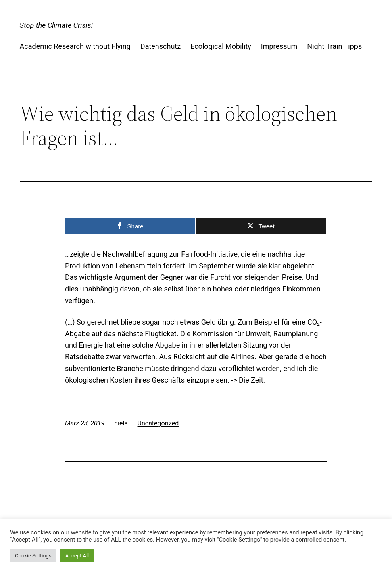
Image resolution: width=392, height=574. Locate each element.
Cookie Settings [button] (33, 556)
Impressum (279, 46)
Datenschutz (161, 46)
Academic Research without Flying (75, 46)
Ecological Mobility (221, 46)
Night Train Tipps (334, 46)
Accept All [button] (77, 556)
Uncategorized (158, 423)
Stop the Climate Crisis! (56, 25)
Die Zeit (251, 380)
